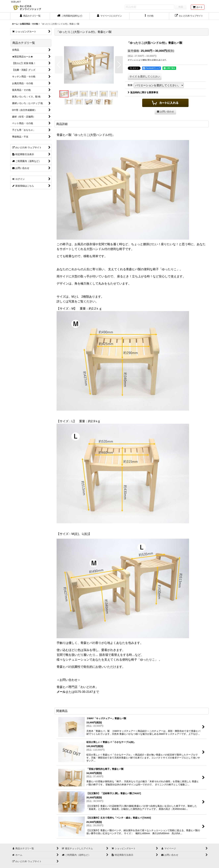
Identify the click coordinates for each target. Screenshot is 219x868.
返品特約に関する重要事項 (143, 92)
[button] (149, 16)
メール (61, 692)
